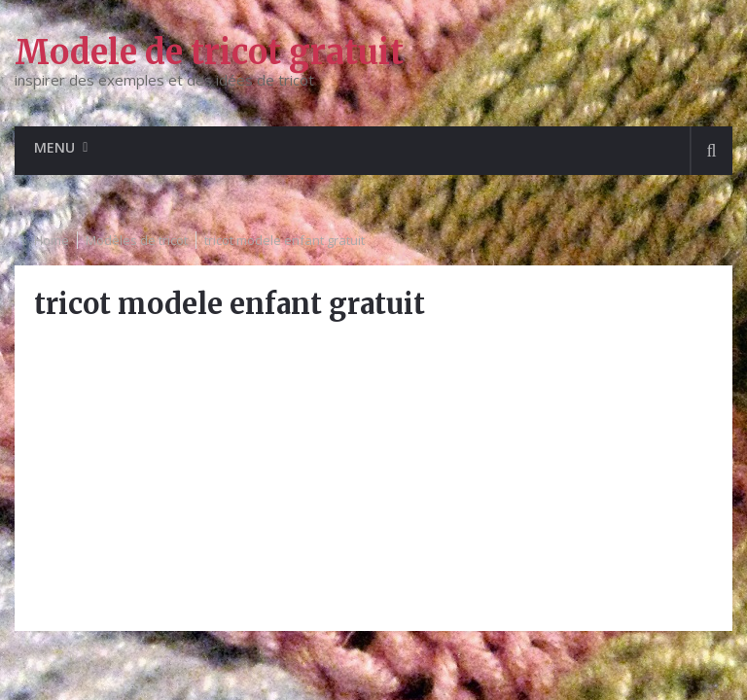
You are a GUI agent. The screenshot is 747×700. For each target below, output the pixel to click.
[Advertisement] (373, 475)
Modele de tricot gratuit (209, 52)
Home (52, 240)
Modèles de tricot (137, 240)
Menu (54, 147)
